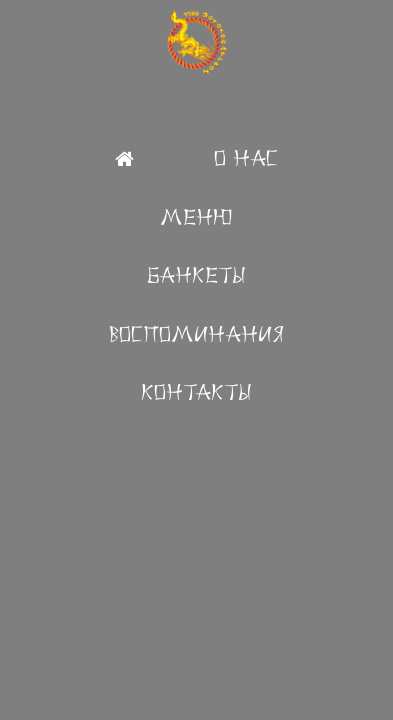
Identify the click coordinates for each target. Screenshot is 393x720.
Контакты (196, 392)
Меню (196, 217)
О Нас (246, 158)
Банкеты (196, 275)
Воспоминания (196, 334)
